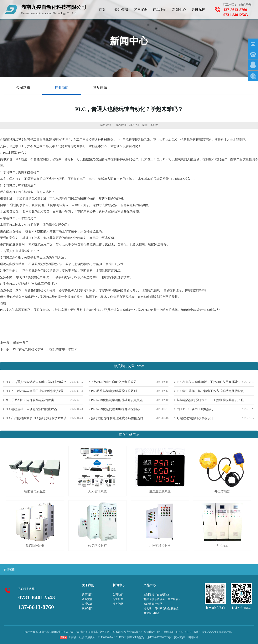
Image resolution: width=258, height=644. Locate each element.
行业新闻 (118, 599)
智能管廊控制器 (153, 604)
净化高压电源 (152, 613)
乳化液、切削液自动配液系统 (161, 608)
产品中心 (160, 10)
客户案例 (141, 10)
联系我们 (87, 608)
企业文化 (87, 599)
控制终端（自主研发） (157, 595)
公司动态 (118, 595)
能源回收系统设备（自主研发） (162, 599)
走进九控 (198, 10)
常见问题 (118, 604)
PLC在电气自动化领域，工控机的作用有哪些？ (45, 349)
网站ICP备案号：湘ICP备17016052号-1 (150, 637)
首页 (102, 10)
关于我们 (87, 595)
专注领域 (121, 10)
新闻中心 (179, 10)
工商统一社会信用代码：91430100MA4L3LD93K (97, 637)
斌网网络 (193, 637)
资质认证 (87, 604)
